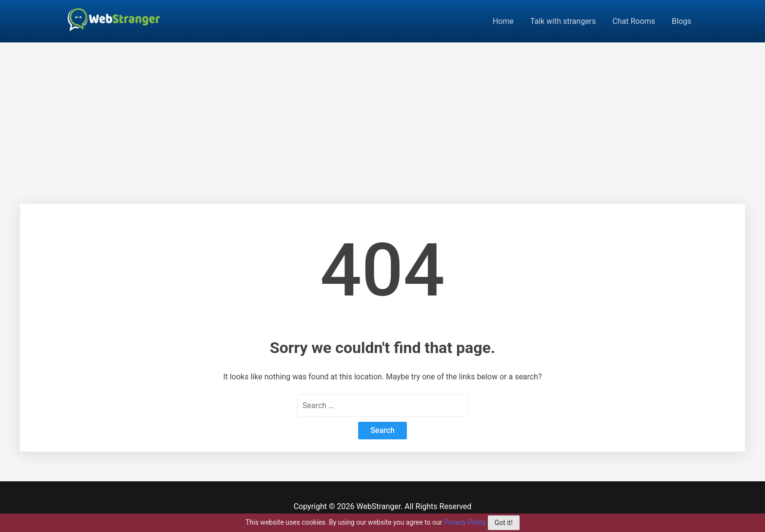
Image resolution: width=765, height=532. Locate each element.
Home (503, 21)
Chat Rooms (634, 21)
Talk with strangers (563, 21)
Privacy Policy (465, 522)
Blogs (682, 21)
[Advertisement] (382, 116)
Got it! (504, 523)
